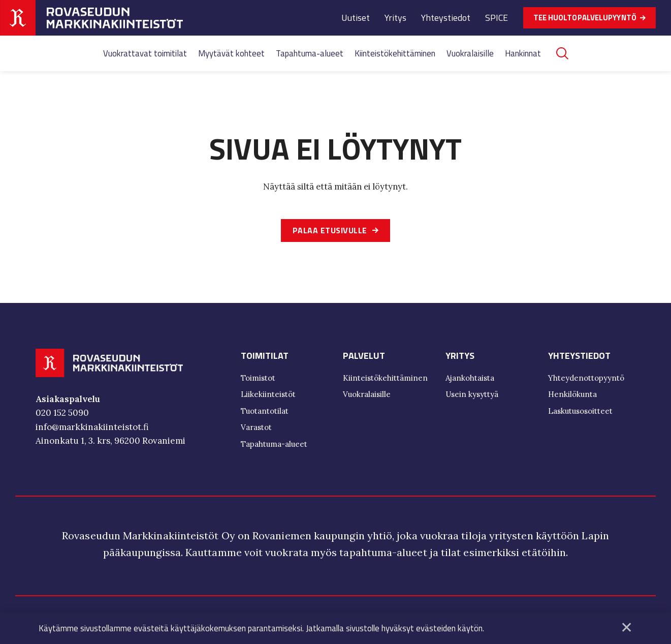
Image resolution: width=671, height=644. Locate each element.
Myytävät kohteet (231, 53)
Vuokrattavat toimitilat (145, 53)
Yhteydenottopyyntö (586, 379)
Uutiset (356, 18)
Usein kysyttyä (472, 395)
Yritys (395, 18)
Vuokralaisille (470, 53)
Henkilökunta (572, 395)
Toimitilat (265, 357)
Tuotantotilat (265, 412)
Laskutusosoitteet (580, 412)
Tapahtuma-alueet (310, 53)
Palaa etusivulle (330, 231)
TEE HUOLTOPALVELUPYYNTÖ (585, 18)
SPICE (497, 18)
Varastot (256, 428)
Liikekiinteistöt (268, 395)
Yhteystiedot (446, 18)
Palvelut (364, 357)
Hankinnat (523, 53)
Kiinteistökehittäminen (395, 53)
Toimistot (258, 379)
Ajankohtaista (470, 379)
